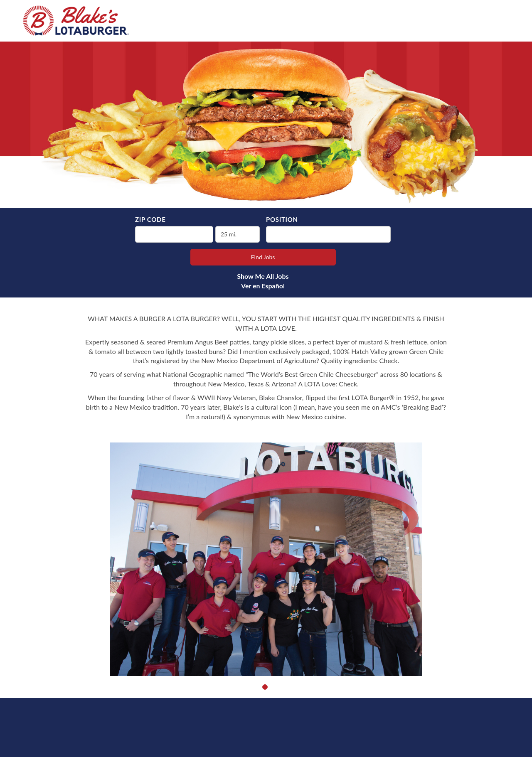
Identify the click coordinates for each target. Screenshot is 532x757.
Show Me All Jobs (263, 276)
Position (282, 219)
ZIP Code (150, 219)
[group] (266, 559)
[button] (265, 687)
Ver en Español (263, 286)
